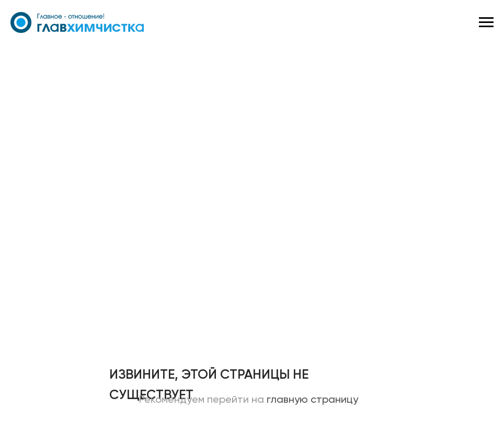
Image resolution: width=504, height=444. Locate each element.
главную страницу (312, 400)
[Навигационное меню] (486, 22)
